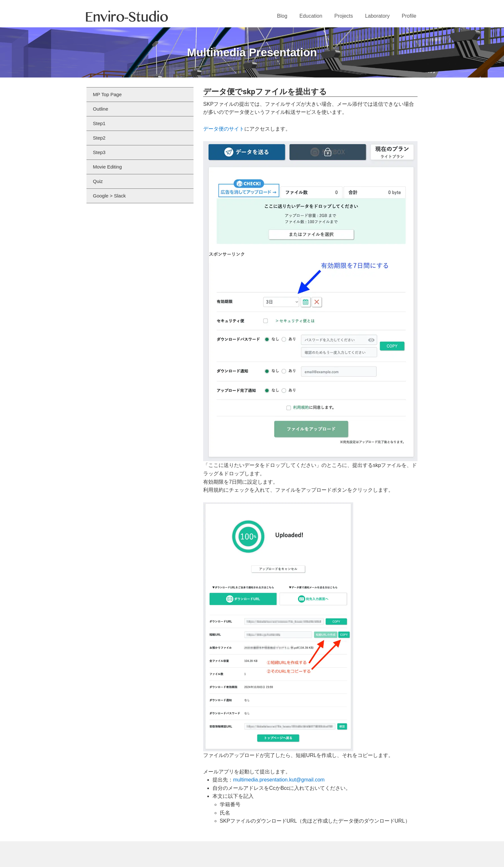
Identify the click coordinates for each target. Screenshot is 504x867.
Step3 (99, 152)
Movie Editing (107, 167)
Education (311, 16)
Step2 (99, 138)
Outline (101, 109)
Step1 (99, 123)
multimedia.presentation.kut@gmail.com (279, 780)
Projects (344, 16)
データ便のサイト (224, 129)
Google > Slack (109, 196)
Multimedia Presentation (252, 52)
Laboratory (378, 16)
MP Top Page (107, 94)
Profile (409, 16)
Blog (282, 16)
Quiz (98, 181)
